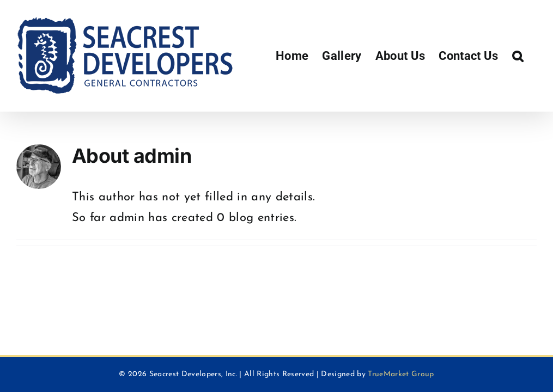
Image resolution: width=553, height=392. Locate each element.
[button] (518, 56)
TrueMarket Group (401, 374)
